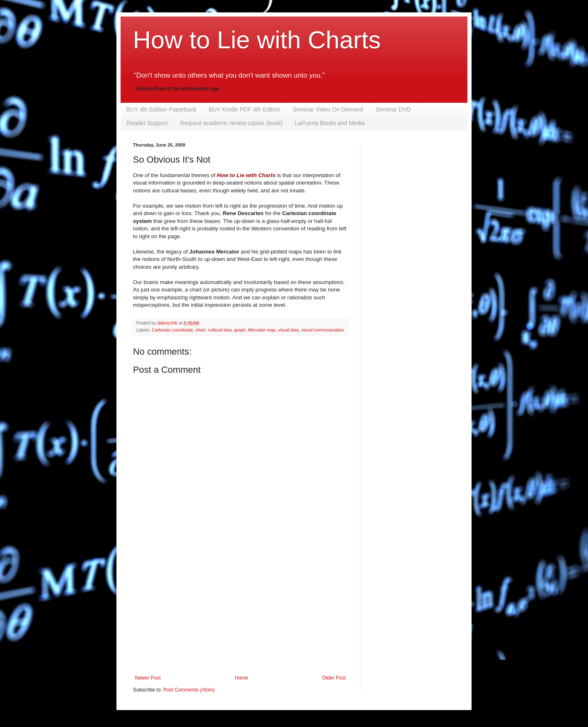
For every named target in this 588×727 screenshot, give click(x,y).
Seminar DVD (394, 109)
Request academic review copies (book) (231, 123)
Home (242, 678)
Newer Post (148, 678)
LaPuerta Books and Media (330, 123)
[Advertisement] (240, 613)
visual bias (288, 330)
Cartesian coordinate (173, 330)
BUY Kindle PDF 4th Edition (244, 109)
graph (240, 330)
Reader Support (147, 123)
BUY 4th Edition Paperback (161, 109)
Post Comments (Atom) (189, 690)
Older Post (334, 678)
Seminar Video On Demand (328, 109)
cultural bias (220, 330)
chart (200, 330)
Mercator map (262, 330)
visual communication (323, 330)
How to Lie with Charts (257, 40)
